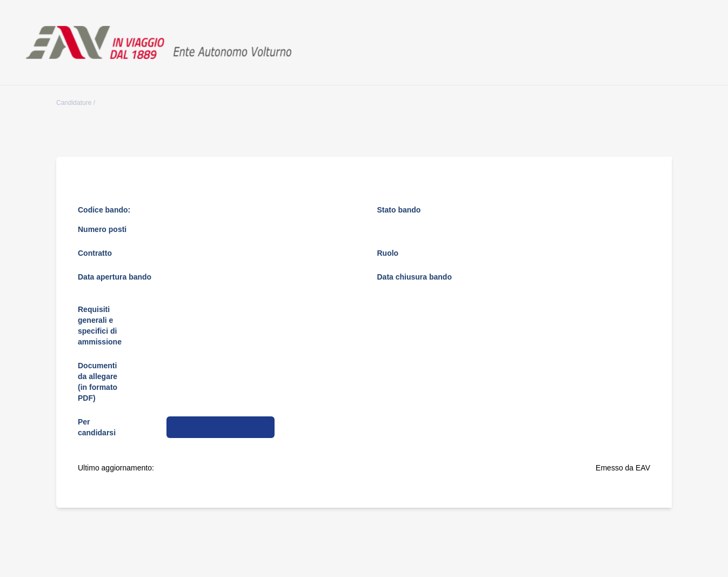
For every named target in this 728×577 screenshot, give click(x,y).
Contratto (95, 253)
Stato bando (399, 210)
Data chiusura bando (415, 277)
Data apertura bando (115, 277)
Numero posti (102, 229)
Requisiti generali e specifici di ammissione (100, 326)
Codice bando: (104, 210)
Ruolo (388, 253)
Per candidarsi (97, 427)
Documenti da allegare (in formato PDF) (98, 382)
